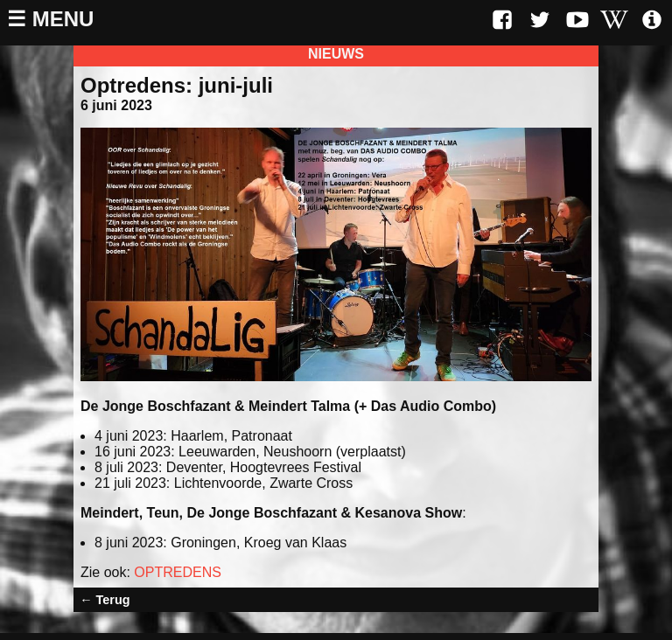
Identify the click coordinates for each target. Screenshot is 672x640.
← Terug (105, 600)
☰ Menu (50, 19)
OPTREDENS (178, 572)
